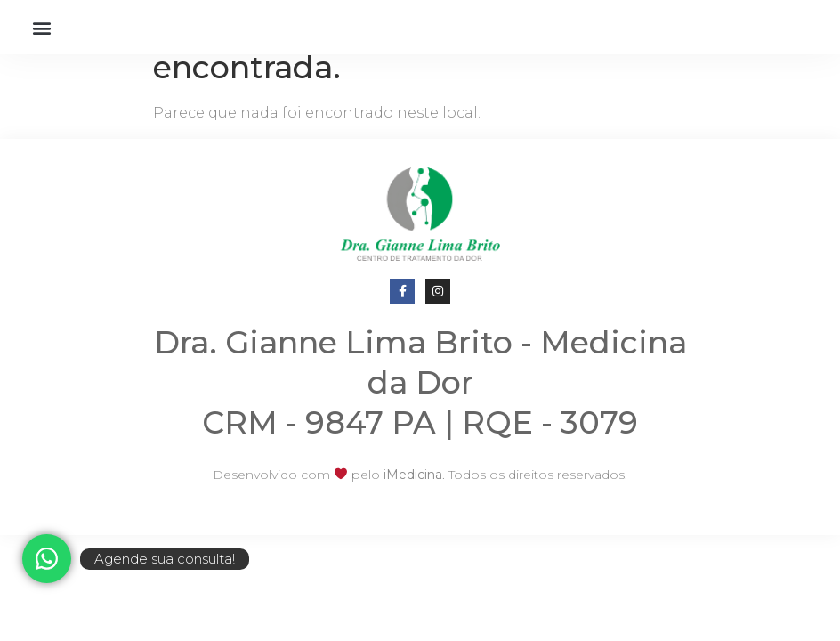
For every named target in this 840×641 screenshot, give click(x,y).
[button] (41, 27)
